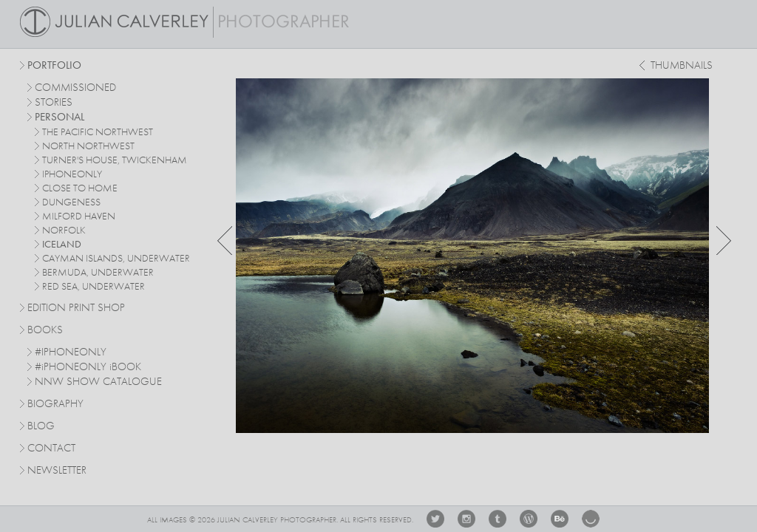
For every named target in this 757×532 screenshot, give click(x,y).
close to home (80, 188)
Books (45, 331)
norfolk (64, 231)
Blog (41, 427)
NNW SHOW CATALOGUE (98, 382)
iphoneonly (72, 174)
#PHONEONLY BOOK (88, 368)
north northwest (88, 146)
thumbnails (682, 66)
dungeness (71, 202)
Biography (55, 403)
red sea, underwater (94, 287)
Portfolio (54, 66)
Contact (51, 449)
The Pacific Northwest (98, 132)
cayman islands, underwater (116, 259)
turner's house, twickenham (115, 160)
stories (54, 103)
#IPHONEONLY (71, 353)
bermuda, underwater (98, 273)
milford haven (79, 216)
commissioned (75, 88)
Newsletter (57, 471)
